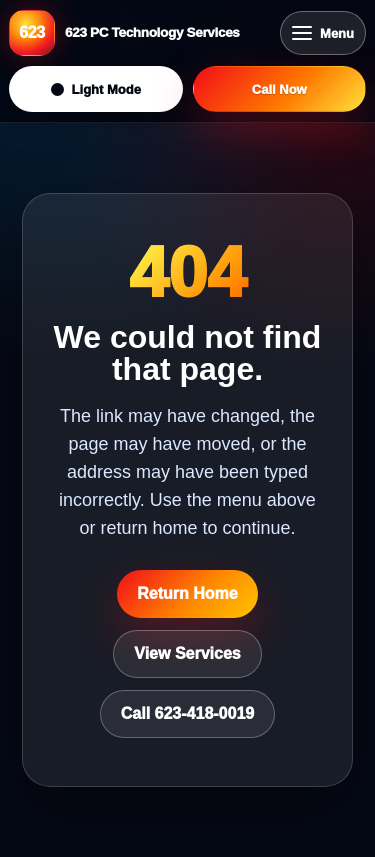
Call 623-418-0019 (187, 713)
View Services (187, 653)
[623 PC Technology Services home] (139, 33)
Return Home (187, 593)
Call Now (279, 89)
